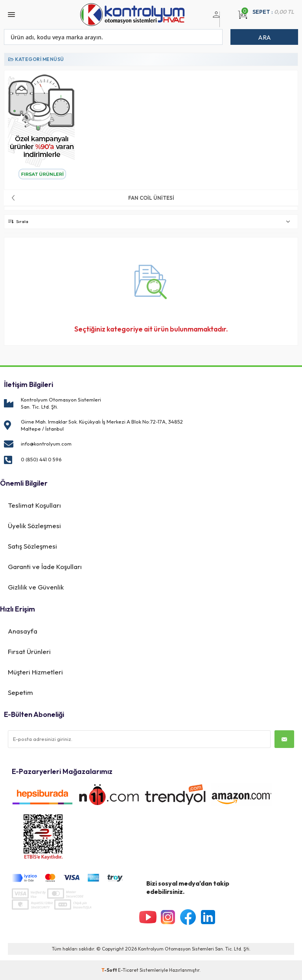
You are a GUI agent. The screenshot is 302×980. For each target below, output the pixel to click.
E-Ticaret (128, 970)
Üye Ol (224, 19)
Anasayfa (23, 631)
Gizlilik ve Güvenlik (36, 587)
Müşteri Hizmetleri (35, 672)
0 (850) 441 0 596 (41, 459)
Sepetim (20, 692)
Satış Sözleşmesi (32, 546)
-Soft (110, 970)
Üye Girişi (215, 19)
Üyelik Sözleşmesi (34, 526)
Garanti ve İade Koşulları (45, 566)
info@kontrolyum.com (46, 444)
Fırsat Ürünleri (29, 651)
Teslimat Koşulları (34, 505)
